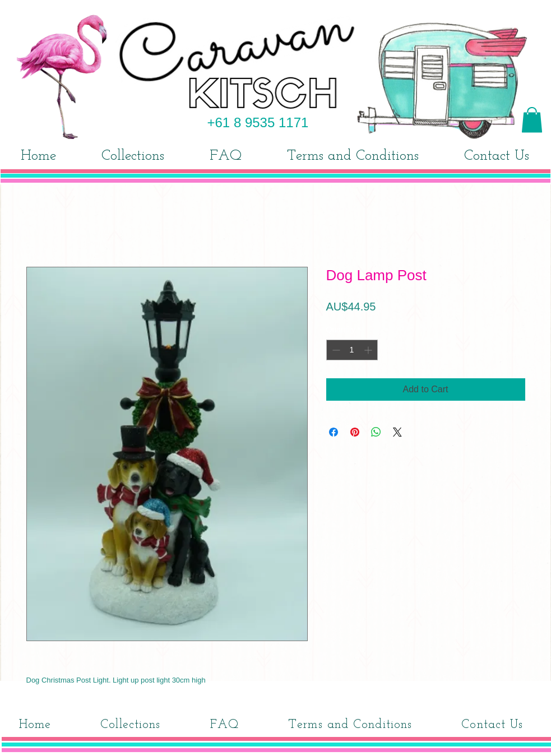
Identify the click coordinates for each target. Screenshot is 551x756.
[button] (532, 120)
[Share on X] (397, 432)
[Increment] (369, 350)
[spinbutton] (352, 350)
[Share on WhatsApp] (376, 432)
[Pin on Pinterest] (355, 432)
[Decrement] (335, 350)
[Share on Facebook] (334, 432)
